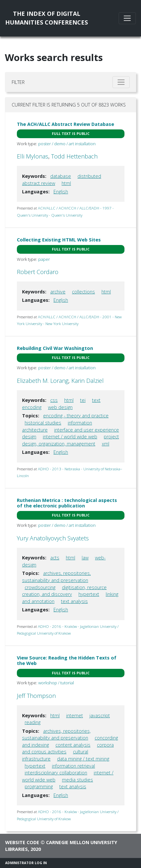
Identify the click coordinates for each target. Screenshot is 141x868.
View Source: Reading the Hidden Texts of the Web (67, 660)
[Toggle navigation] (127, 18)
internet (75, 715)
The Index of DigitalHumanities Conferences (47, 18)
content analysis (73, 745)
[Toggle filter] (121, 82)
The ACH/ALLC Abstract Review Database (65, 124)
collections (83, 292)
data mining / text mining (83, 759)
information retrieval (73, 766)
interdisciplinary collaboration (56, 773)
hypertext (89, 594)
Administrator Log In (26, 863)
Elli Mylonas (33, 156)
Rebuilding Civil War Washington (55, 348)
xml (106, 444)
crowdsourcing (40, 587)
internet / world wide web (70, 437)
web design (60, 407)
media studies (77, 780)
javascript (100, 715)
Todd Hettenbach (74, 156)
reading (33, 722)
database (61, 176)
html (66, 183)
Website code (22, 842)
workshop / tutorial (56, 683)
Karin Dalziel (88, 381)
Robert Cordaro (38, 272)
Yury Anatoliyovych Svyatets (53, 538)
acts (55, 558)
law (85, 558)
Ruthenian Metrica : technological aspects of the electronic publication (67, 503)
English (61, 192)
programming (39, 786)
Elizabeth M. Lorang (43, 381)
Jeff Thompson (36, 696)
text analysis (74, 601)
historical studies (43, 423)
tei (83, 400)
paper (44, 259)
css (54, 400)
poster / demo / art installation (67, 144)
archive (58, 292)
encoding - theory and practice (76, 416)
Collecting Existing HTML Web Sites (59, 240)
